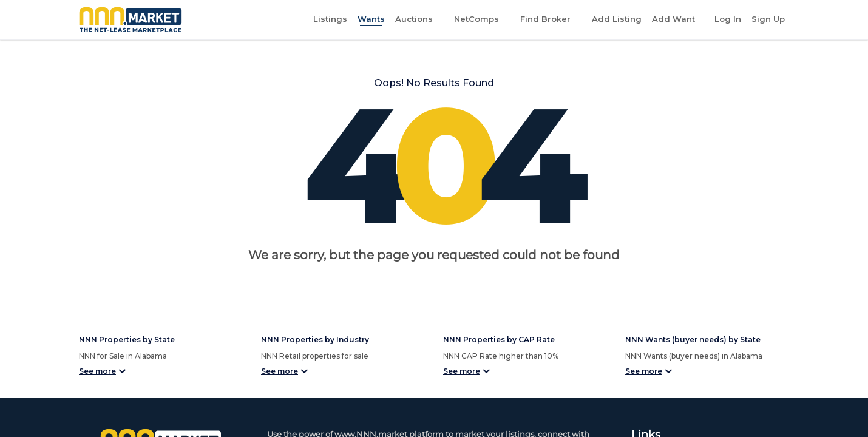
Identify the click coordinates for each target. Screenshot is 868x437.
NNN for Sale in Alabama (123, 356)
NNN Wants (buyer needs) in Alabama (694, 356)
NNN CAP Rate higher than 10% (501, 356)
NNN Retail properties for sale (315, 356)
